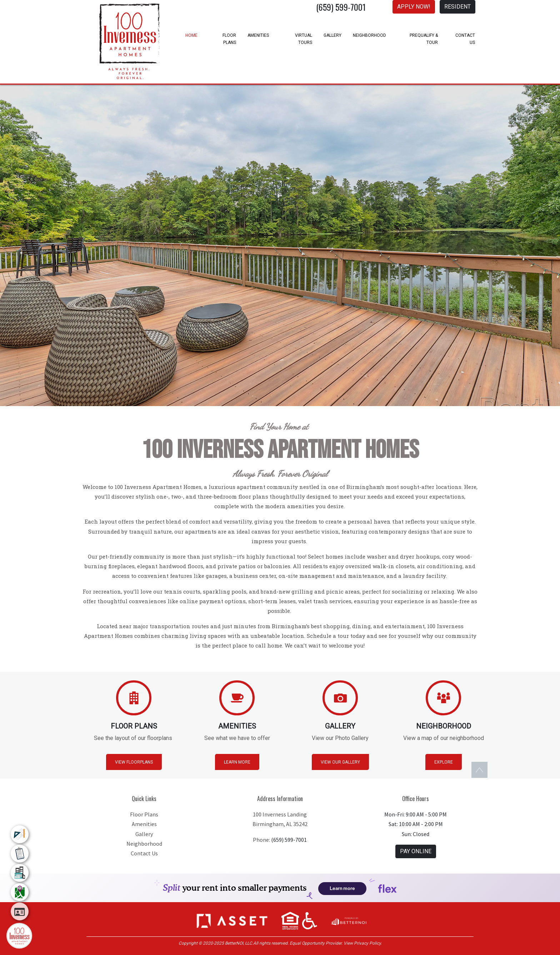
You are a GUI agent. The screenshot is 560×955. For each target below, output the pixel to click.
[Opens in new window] (348, 921)
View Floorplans (134, 762)
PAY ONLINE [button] (416, 851)
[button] (232, 921)
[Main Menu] (19, 936)
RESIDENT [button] (457, 7)
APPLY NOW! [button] (414, 7)
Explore (444, 762)
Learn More (237, 762)
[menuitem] (20, 834)
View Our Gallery (340, 762)
